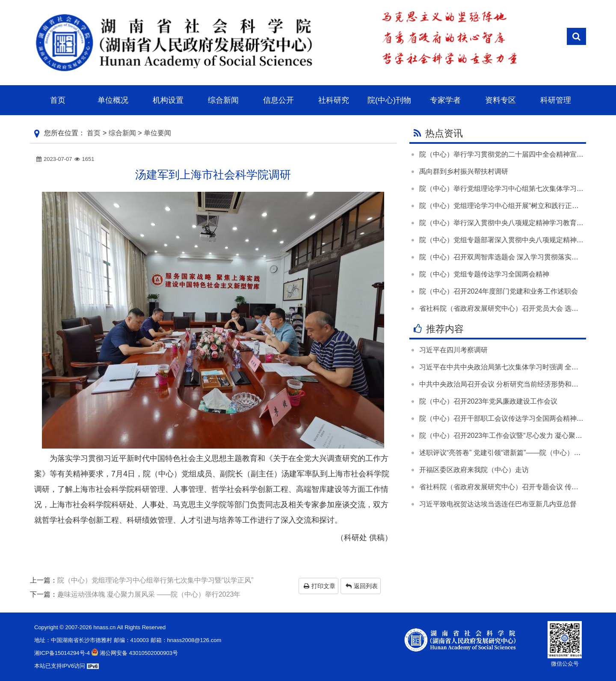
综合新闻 (122, 133)
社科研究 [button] (334, 100)
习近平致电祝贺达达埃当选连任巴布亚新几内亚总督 (498, 504)
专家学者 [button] (445, 100)
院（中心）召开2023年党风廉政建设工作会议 (489, 401)
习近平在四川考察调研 (453, 350)
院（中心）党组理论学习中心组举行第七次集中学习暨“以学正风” (155, 580)
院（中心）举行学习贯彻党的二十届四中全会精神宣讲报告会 (512, 154)
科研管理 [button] (556, 100)
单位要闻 (157, 133)
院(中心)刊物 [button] (389, 100)
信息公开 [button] (278, 100)
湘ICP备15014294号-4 (62, 653)
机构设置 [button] (168, 100)
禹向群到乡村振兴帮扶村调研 (464, 171)
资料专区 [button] (500, 100)
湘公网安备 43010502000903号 (134, 653)
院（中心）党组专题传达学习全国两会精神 (484, 274)
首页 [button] (58, 100)
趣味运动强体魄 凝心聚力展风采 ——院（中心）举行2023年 (149, 594)
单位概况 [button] (113, 100)
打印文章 (320, 586)
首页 (94, 133)
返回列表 (362, 586)
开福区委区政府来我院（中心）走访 (474, 470)
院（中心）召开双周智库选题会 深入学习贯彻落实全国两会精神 (516, 257)
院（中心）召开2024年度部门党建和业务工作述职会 (499, 291)
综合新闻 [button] (223, 100)
